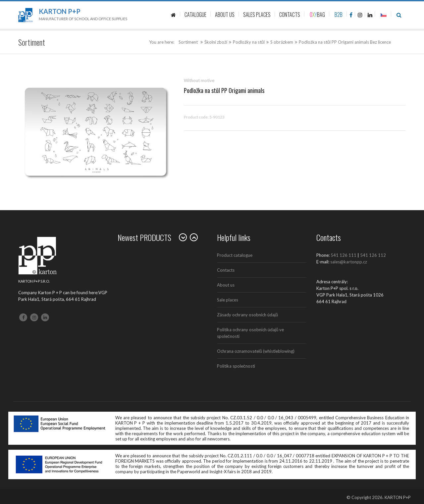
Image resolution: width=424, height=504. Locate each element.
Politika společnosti (236, 366)
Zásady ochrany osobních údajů (247, 315)
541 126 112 (373, 255)
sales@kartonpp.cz (349, 262)
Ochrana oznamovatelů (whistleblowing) (256, 351)
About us (226, 285)
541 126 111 (344, 255)
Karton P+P (60, 11)
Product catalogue (235, 255)
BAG (317, 15)
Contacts (226, 270)
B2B (339, 15)
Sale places (228, 300)
